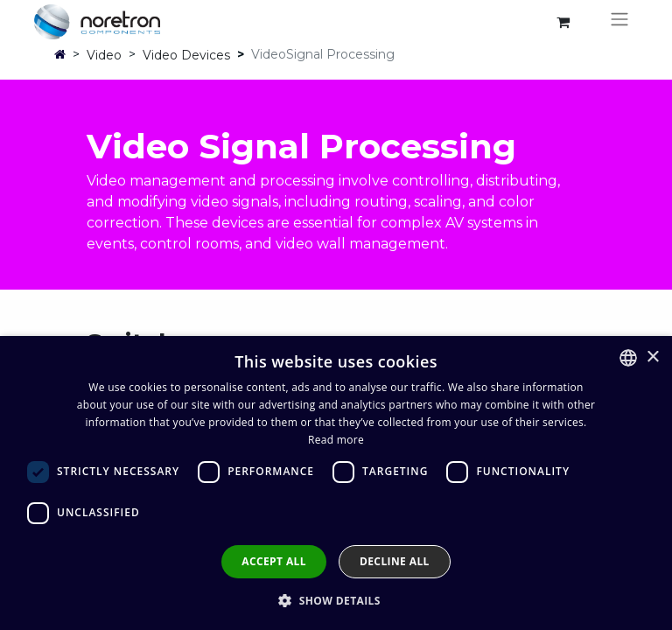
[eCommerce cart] (563, 22)
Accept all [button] (274, 561)
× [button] (652, 357)
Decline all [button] (395, 561)
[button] (336, 600)
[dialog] (336, 483)
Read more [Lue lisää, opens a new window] (336, 440)
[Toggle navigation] (619, 22)
